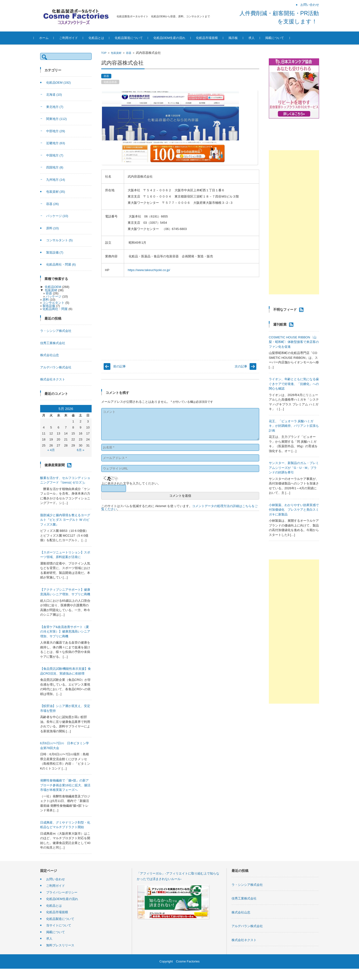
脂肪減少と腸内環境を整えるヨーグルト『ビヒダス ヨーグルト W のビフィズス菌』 (65, 520)
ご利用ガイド (75, 38)
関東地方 (57, 119)
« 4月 (51, 450)
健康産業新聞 (55, 465)
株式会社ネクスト (53, 379)
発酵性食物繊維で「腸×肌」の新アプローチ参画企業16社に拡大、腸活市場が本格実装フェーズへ (65, 785)
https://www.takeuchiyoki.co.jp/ (149, 270)
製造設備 (55, 252)
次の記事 (241, 366)
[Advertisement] (294, 222)
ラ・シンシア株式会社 (56, 331)
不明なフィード (285, 310)
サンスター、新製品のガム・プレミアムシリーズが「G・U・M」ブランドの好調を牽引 (294, 468)
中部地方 (56, 131)
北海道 (54, 95)
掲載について (281, 38)
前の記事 (120, 366)
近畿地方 (56, 143)
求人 (258, 38)
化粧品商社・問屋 (61, 264)
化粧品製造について (135, 38)
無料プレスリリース (60, 945)
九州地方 (56, 180)
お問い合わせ (56, 879)
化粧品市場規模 (213, 38)
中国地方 (55, 155)
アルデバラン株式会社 (56, 367)
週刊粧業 (280, 324)
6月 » (80, 450)
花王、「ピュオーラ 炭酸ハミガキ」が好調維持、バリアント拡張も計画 (294, 426)
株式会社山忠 (50, 355)
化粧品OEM (59, 83)
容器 (129, 53)
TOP (104, 53)
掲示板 (239, 38)
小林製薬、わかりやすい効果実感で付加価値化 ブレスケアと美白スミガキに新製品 (294, 510)
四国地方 (55, 167)
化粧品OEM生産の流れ (176, 38)
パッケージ (57, 216)
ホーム (50, 38)
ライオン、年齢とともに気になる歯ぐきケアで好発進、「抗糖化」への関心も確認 (294, 384)
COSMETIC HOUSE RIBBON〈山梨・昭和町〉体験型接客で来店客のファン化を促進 (294, 342)
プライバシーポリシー (62, 892)
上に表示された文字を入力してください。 (131, 483)
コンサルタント (60, 240)
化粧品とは (103, 38)
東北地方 (55, 107)
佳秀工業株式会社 (53, 343)
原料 (53, 228)
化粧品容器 (110, 82)
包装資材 (116, 53)
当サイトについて (59, 925)
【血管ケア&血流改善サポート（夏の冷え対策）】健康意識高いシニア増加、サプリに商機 (65, 632)
